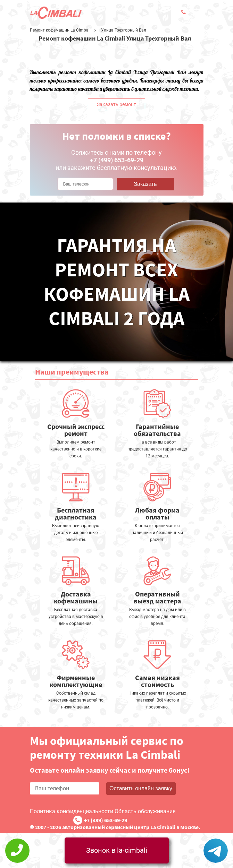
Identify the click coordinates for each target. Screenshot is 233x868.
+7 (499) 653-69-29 (106, 820)
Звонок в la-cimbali (117, 850)
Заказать (145, 184)
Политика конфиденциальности (72, 811)
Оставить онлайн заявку (141, 788)
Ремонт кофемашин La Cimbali (60, 30)
